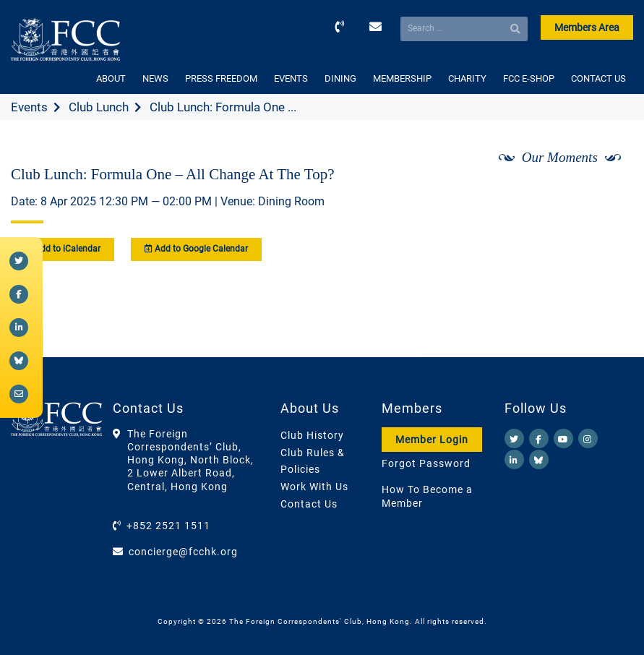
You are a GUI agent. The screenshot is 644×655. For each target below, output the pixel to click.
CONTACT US (598, 78)
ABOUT (111, 78)
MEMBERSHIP (402, 78)
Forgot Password (426, 463)
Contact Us (309, 504)
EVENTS (291, 78)
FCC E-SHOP (529, 78)
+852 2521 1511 (168, 526)
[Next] (606, 196)
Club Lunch (99, 107)
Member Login (432, 440)
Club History (312, 435)
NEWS (155, 78)
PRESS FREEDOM (221, 78)
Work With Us (314, 487)
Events (29, 107)
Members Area (587, 27)
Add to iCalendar (63, 249)
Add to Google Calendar (196, 249)
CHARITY (467, 78)
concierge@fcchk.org (183, 552)
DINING (340, 78)
